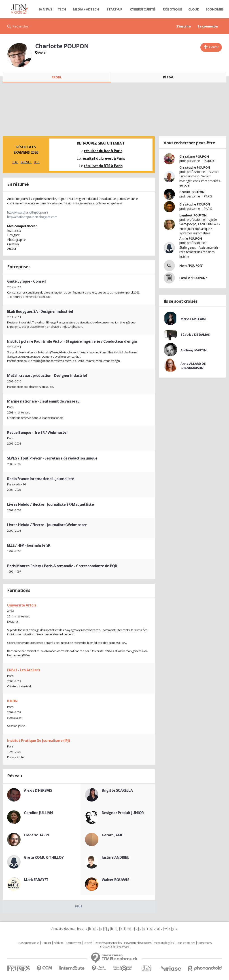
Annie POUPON (191, 238)
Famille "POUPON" (193, 278)
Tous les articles (186, 943)
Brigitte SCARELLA (117, 790)
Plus (79, 906)
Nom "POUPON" (191, 265)
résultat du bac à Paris (103, 151)
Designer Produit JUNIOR (123, 813)
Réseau (169, 77)
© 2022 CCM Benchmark (115, 947)
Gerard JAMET (113, 835)
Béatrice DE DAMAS (195, 335)
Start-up (114, 9)
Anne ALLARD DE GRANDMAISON (193, 366)
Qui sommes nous (28, 943)
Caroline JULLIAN (38, 813)
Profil (57, 77)
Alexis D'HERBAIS (38, 790)
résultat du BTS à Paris (103, 166)
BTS (37, 162)
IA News (46, 9)
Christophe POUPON (195, 167)
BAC (15, 162)
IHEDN (12, 701)
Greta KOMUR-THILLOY (44, 857)
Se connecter (208, 26)
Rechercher (21, 26)
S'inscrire (183, 26)
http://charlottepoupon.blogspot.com (32, 217)
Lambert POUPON (193, 215)
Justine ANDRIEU (116, 857)
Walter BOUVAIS (116, 880)
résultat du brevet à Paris (103, 158)
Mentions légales (164, 943)
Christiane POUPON (194, 156)
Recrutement (73, 943)
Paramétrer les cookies (138, 943)
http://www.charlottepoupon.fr (28, 212)
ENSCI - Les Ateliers (24, 670)
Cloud (194, 9)
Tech (62, 9)
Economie (214, 9)
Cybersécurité (142, 9)
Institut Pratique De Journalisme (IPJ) (39, 741)
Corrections (204, 943)
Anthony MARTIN (193, 350)
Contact (46, 943)
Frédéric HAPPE (37, 835)
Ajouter (213, 47)
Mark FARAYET (36, 880)
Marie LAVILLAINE (194, 319)
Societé (88, 943)
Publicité (58, 943)
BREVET (26, 162)
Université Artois (22, 605)
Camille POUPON (192, 192)
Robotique (172, 9)
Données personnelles (108, 943)
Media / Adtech (86, 9)
